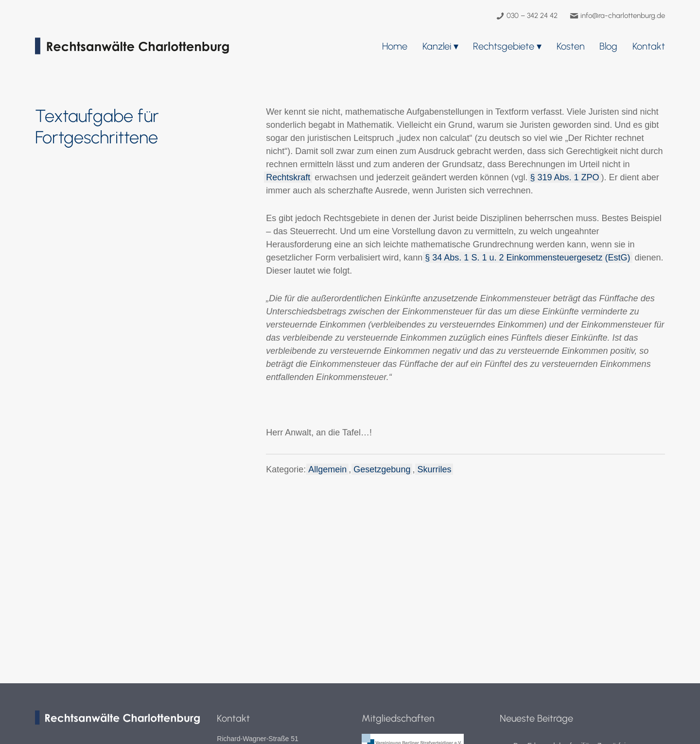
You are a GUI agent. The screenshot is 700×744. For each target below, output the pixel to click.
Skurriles (434, 469)
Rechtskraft (288, 177)
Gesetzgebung (382, 469)
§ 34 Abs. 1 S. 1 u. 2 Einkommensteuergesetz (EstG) (527, 258)
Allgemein (327, 469)
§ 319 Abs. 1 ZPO (565, 177)
